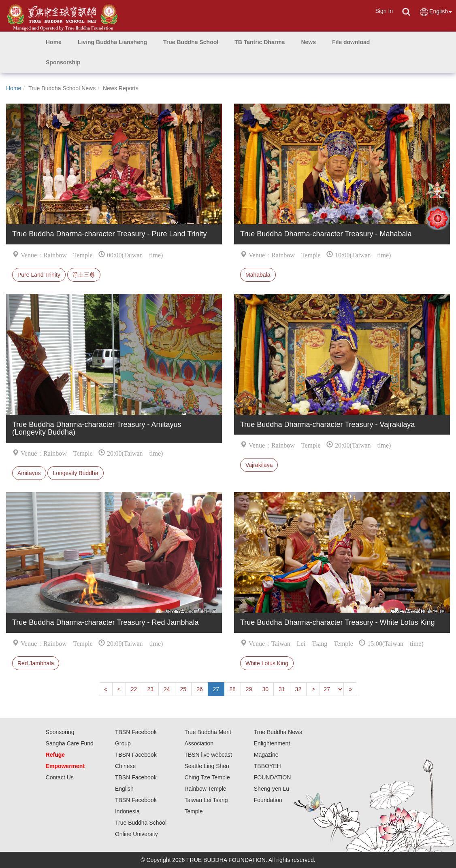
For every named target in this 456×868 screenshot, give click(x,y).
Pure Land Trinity (39, 275)
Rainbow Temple (205, 789)
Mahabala (258, 275)
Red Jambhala (36, 663)
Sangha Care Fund (70, 743)
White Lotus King (267, 663)
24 (167, 689)
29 (249, 689)
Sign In (384, 11)
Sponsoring (60, 732)
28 (232, 689)
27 (216, 689)
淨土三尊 (84, 275)
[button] (112, 42)
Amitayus (29, 473)
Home (14, 88)
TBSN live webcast (208, 755)
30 (265, 689)
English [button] (436, 12)
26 (200, 689)
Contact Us (60, 777)
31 (282, 689)
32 (298, 689)
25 (183, 689)
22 (134, 689)
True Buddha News (278, 732)
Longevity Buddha (75, 473)
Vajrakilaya (259, 465)
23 (150, 689)
